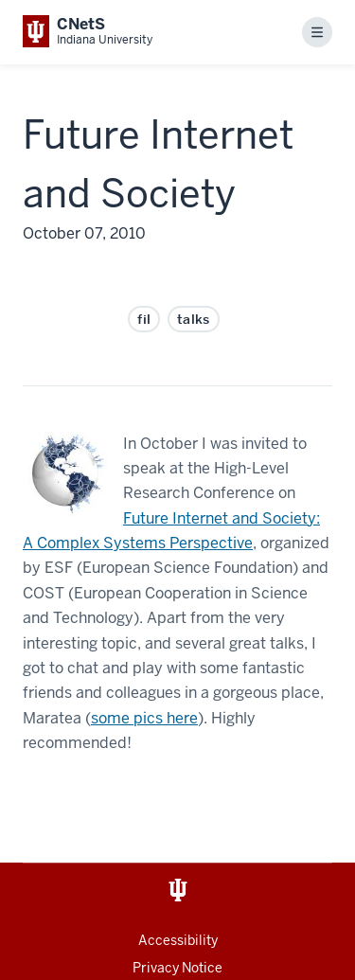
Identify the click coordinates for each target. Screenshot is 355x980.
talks (194, 319)
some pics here (144, 718)
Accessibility (178, 940)
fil (144, 319)
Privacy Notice (177, 968)
